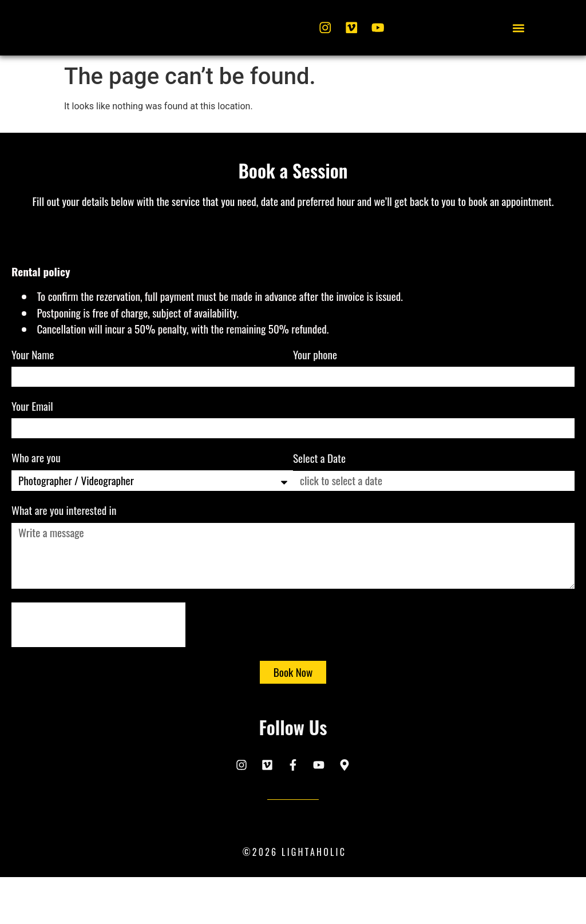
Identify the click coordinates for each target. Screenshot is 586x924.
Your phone (316, 406)
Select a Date (319, 509)
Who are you (37, 509)
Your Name (34, 406)
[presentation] (98, 674)
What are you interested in (65, 561)
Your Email (33, 457)
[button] (518, 54)
